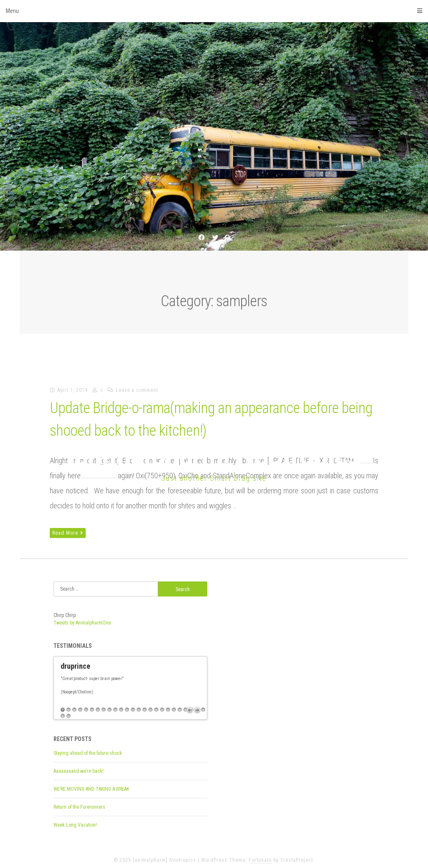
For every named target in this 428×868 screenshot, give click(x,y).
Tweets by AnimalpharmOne (82, 623)
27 (69, 713)
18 (162, 707)
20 (174, 707)
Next (197, 707)
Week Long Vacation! (75, 822)
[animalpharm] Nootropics (214, 456)
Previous (190, 707)
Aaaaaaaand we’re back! (79, 768)
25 (203, 707)
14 (139, 707)
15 (145, 707)
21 (180, 707)
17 (156, 707)
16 (150, 707)
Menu (214, 11)
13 (133, 707)
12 (127, 707)
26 (63, 713)
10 (115, 707)
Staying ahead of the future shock (88, 750)
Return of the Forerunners (79, 804)
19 (168, 707)
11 (121, 707)
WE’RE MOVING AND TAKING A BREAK (91, 786)
